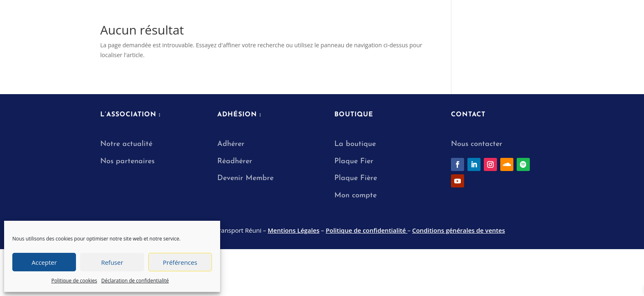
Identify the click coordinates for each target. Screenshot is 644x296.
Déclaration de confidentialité (135, 281)
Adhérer (231, 144)
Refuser (112, 262)
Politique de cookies (74, 281)
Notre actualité (126, 144)
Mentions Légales (294, 230)
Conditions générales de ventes (458, 230)
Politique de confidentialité (367, 230)
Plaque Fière (356, 178)
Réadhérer (236, 161)
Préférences (180, 262)
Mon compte (355, 195)
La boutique (355, 144)
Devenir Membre (245, 178)
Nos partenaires (127, 161)
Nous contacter (477, 144)
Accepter (44, 262)
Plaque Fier (354, 161)
